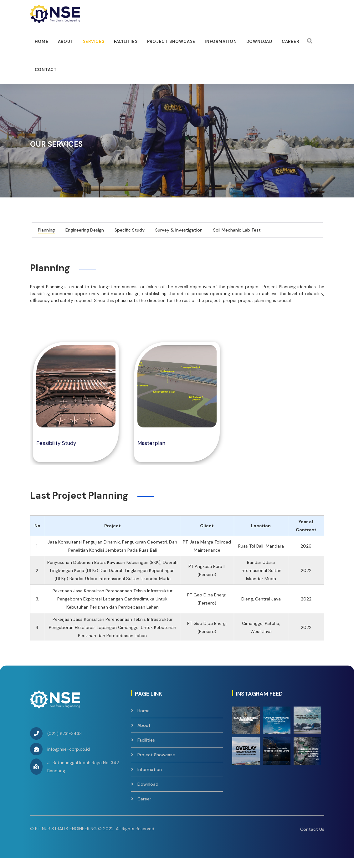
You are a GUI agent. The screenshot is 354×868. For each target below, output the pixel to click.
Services (94, 41)
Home (42, 41)
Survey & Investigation (179, 239)
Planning (46, 239)
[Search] (310, 41)
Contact (46, 70)
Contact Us (312, 838)
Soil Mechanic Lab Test (237, 239)
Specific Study (130, 239)
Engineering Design (85, 239)
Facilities (146, 749)
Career (290, 41)
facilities (126, 41)
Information (221, 41)
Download (259, 41)
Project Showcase (171, 41)
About (66, 41)
